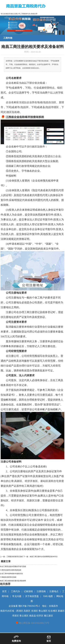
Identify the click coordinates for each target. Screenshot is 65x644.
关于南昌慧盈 (32, 596)
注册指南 (41, 591)
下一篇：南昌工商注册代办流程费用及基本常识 (40, 557)
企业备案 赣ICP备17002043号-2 (24, 606)
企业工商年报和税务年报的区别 (11, 574)
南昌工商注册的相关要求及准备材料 (13, 581)
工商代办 (15, 591)
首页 (4, 591)
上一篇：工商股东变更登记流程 (12, 557)
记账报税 (28, 591)
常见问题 (17, 596)
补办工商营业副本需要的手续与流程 (13, 566)
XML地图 (48, 596)
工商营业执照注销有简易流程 (11, 570)
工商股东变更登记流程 (8, 577)
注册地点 (54, 591)
